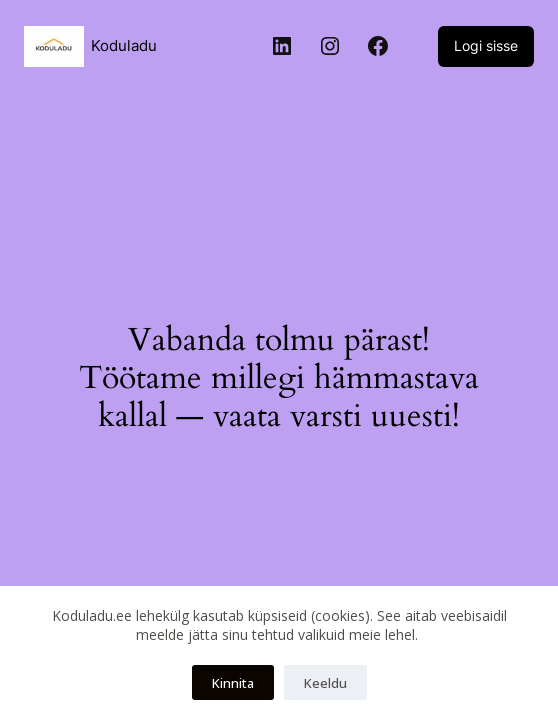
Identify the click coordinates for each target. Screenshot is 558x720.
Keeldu (325, 683)
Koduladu (124, 45)
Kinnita (233, 683)
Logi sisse (486, 45)
